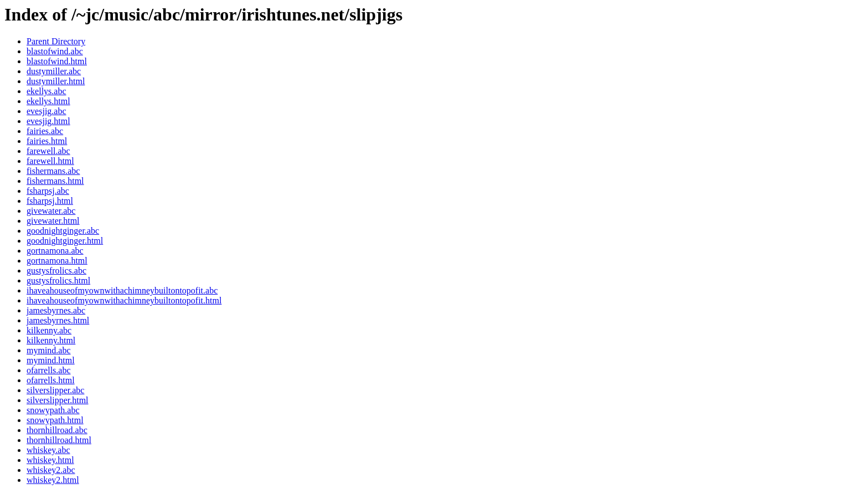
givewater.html (53, 221)
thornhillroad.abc (57, 430)
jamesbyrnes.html (58, 320)
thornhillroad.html (59, 440)
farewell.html (50, 161)
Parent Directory (56, 41)
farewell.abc (48, 151)
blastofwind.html (57, 61)
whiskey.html (50, 460)
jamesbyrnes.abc (56, 310)
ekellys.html (48, 101)
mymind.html (51, 360)
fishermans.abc (53, 171)
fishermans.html (55, 181)
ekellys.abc (46, 91)
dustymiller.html (56, 81)
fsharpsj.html (50, 201)
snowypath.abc (53, 410)
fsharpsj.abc (48, 191)
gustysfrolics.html (58, 281)
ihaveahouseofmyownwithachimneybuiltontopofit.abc (122, 290)
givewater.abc (51, 211)
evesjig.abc (46, 111)
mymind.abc (49, 350)
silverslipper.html (58, 400)
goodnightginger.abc (63, 231)
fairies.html (47, 141)
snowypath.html (55, 420)
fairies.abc (45, 131)
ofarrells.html (51, 380)
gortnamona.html (57, 261)
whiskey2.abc (51, 470)
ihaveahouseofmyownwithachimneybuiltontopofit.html (124, 300)
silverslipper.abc (55, 390)
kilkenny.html (51, 340)
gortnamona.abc (55, 251)
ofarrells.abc (49, 370)
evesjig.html (48, 121)
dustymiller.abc (54, 71)
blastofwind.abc (55, 51)
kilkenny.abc (49, 330)
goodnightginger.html (65, 241)
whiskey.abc (48, 450)
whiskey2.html (53, 480)
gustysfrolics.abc (56, 271)
